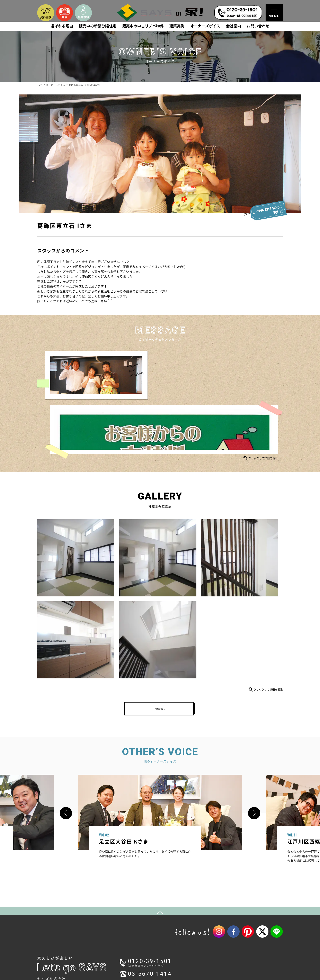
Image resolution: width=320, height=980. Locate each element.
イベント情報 (55, 933)
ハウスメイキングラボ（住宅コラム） (128, 944)
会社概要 (175, 911)
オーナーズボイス (205, 26)
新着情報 (52, 928)
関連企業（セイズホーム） (186, 933)
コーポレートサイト (240, 944)
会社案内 (234, 26)
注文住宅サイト (237, 933)
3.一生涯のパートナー (60, 917)
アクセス (175, 917)
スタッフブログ (56, 939)
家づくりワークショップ (120, 939)
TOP (40, 85)
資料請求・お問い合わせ (243, 900)
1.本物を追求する (57, 905)
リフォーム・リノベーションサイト (250, 938)
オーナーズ (112, 950)
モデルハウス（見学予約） (121, 933)
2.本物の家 (53, 911)
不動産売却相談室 (177, 944)
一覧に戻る (159, 540)
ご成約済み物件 (114, 917)
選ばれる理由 (62, 26)
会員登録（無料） (239, 905)
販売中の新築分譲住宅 (98, 26)
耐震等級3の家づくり (179, 939)
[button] (66, 647)
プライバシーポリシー (241, 914)
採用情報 (175, 928)
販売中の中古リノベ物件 (143, 26)
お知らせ (49, 922)
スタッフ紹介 (177, 922)
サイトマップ (236, 920)
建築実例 (177, 26)
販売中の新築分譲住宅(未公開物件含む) (129, 900)
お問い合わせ (258, 26)
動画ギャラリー (114, 928)
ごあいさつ (176, 905)
